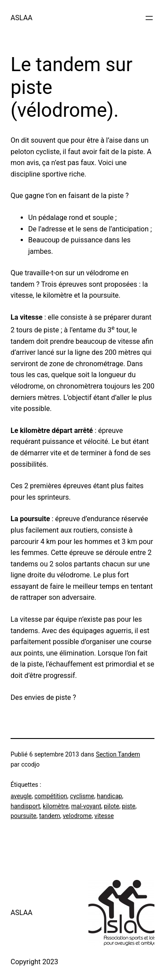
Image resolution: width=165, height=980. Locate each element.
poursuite (24, 816)
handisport (25, 806)
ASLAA (22, 18)
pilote (112, 806)
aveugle (21, 796)
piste (129, 806)
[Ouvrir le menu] (149, 18)
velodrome (77, 816)
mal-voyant (86, 806)
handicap (109, 796)
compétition (51, 796)
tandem (50, 816)
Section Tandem (118, 754)
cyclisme (82, 796)
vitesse (104, 816)
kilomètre (55, 806)
